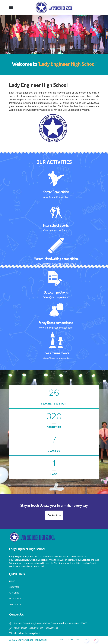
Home (12, 581)
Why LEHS (14, 593)
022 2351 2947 (73, 640)
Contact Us (54, 515)
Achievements (17, 599)
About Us (14, 587)
